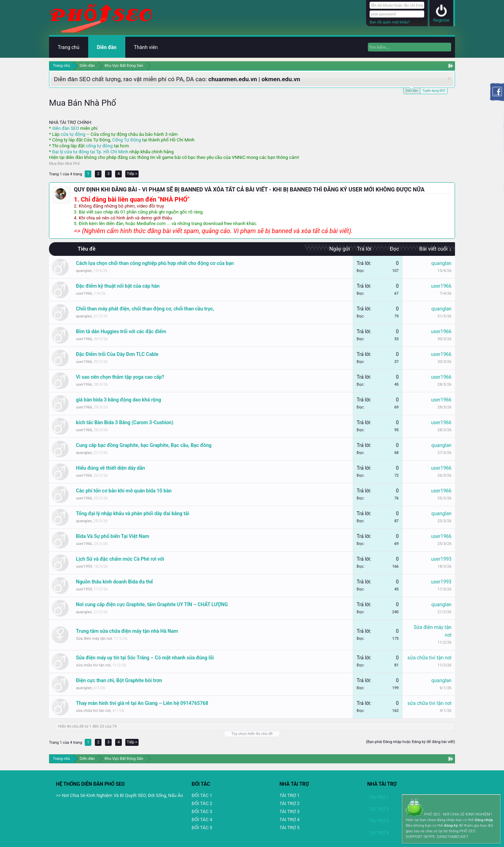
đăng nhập (484, 820)
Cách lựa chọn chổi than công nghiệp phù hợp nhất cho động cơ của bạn (155, 263)
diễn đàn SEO (66, 128)
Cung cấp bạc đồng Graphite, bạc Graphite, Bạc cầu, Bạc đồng (144, 445)
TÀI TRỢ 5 (289, 828)
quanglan (84, 271)
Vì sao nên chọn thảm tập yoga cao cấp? (120, 377)
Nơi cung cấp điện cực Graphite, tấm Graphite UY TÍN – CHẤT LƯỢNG (152, 604)
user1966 (84, 293)
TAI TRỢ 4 (289, 820)
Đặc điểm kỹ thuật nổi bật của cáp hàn (118, 286)
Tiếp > (132, 174)
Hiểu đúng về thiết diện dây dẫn (110, 468)
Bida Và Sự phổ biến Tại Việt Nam (113, 536)
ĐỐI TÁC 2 (202, 803)
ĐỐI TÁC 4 (202, 820)
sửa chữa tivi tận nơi (93, 665)
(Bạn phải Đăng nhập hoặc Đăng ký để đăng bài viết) (410, 742)
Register (441, 20)
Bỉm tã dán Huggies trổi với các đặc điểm (121, 331)
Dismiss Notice (449, 79)
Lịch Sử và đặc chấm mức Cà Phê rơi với (120, 559)
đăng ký (451, 825)
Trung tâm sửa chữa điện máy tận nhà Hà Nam (127, 631)
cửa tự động (73, 134)
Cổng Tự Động (126, 140)
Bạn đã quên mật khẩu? (390, 22)
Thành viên (146, 47)
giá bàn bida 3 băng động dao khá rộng (118, 400)
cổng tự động (99, 146)
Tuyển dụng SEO (434, 91)
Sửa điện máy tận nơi (94, 639)
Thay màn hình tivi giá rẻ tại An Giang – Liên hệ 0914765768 (142, 703)
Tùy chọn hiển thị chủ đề (252, 734)
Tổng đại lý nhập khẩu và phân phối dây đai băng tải (132, 513)
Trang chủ (69, 47)
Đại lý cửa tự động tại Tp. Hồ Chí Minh (90, 152)
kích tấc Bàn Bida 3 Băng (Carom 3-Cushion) (125, 422)
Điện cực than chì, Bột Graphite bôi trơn (119, 680)
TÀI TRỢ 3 (289, 811)
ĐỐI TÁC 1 (202, 795)
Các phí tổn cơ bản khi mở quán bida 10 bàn (124, 491)
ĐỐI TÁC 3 (202, 811)
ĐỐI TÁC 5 (202, 828)
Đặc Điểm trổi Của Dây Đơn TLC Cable (117, 354)
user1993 (84, 566)
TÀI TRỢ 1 (289, 795)
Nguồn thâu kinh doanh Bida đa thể (114, 582)
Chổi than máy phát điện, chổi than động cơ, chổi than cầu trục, (145, 309)
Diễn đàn (412, 90)
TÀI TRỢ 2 (289, 803)
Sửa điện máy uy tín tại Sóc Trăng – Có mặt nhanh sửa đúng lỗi (145, 658)
